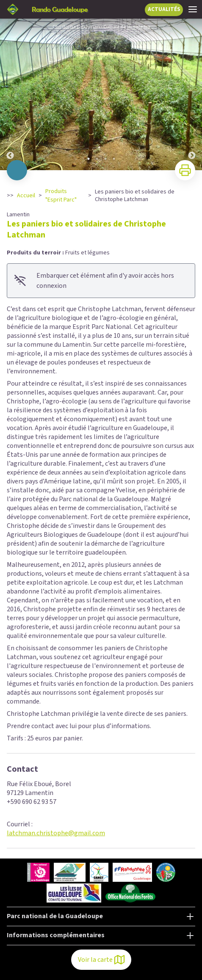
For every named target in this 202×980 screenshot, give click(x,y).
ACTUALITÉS (164, 9)
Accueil (26, 196)
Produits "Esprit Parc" (61, 196)
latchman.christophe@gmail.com (56, 833)
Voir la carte (101, 960)
